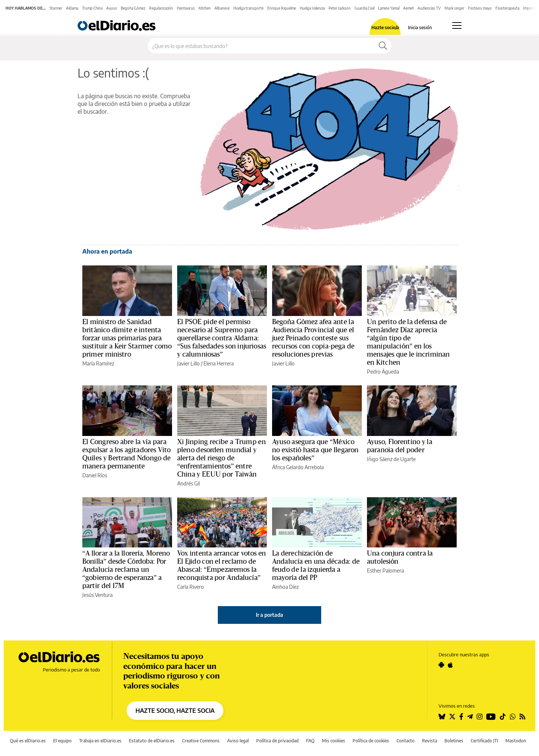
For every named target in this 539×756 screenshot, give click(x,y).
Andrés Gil (188, 483)
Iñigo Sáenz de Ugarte (391, 459)
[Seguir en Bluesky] (442, 717)
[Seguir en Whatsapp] (513, 717)
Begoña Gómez (133, 8)
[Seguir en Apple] (450, 665)
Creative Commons (201, 741)
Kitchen (205, 8)
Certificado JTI (484, 741)
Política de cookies (371, 741)
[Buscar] (383, 46)
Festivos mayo (480, 8)
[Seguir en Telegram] (470, 717)
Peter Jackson (340, 8)
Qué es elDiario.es (28, 741)
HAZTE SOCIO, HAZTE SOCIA (175, 711)
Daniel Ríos (95, 475)
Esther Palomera (385, 571)
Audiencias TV (429, 8)
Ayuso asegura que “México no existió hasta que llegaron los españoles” (315, 450)
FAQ (310, 741)
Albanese (222, 8)
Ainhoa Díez (285, 587)
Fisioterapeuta (507, 8)
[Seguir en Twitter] (452, 717)
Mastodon (516, 741)
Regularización (161, 8)
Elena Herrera (219, 363)
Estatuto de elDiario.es (152, 741)
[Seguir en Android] (441, 665)
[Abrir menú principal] (457, 25)
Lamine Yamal (389, 8)
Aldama (72, 8)
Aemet (408, 8)
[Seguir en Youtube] (491, 717)
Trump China (92, 8)
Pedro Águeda (383, 372)
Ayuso (112, 8)
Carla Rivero (190, 587)
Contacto (406, 741)
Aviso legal (238, 741)
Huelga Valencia (312, 8)
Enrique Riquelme (282, 8)
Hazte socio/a (385, 28)
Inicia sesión (420, 28)
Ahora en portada (107, 251)
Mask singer (454, 8)
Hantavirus (186, 8)
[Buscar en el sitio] (261, 46)
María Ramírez (98, 363)
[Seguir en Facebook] (461, 717)
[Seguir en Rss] (522, 717)
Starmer (56, 8)
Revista (430, 741)
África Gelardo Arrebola (298, 467)
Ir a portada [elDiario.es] (269, 615)
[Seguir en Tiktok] (503, 717)
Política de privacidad (277, 741)
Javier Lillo (188, 363)
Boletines (454, 741)
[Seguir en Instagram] (480, 717)
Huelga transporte (248, 8)
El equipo (62, 741)
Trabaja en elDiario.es (100, 741)
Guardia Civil (364, 8)
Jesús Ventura (97, 595)
